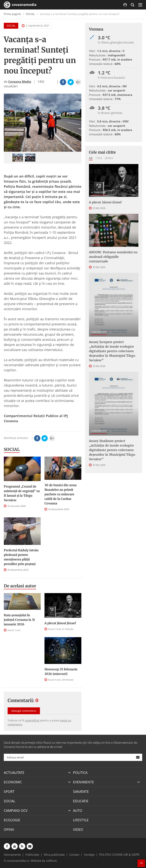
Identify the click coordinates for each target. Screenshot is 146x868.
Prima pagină (12, 14)
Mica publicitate (54, 855)
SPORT (9, 791)
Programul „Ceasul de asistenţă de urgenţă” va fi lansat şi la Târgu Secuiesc (22, 493)
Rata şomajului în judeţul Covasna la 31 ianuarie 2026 (19, 620)
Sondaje (89, 855)
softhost (51, 861)
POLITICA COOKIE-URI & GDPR (119, 855)
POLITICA (80, 773)
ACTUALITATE (98, 192)
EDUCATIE (81, 801)
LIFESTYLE (81, 820)
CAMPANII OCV (16, 810)
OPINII (9, 829)
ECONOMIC (13, 782)
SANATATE (81, 791)
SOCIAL (30, 14)
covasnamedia (20, 5)
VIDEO (78, 829)
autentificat (32, 720)
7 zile (99, 158)
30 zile (109, 158)
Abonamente (12, 855)
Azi (91, 158)
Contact (74, 855)
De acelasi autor (20, 586)
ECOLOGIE (12, 820)
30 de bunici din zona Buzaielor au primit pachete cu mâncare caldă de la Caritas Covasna (61, 494)
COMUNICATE (99, 332)
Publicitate (32, 855)
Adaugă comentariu (24, 711)
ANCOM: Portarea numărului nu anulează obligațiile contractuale (113, 257)
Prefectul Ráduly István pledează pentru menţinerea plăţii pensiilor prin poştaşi (21, 557)
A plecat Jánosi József (60, 623)
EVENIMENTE (83, 782)
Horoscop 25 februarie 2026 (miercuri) (61, 672)
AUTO (78, 810)
